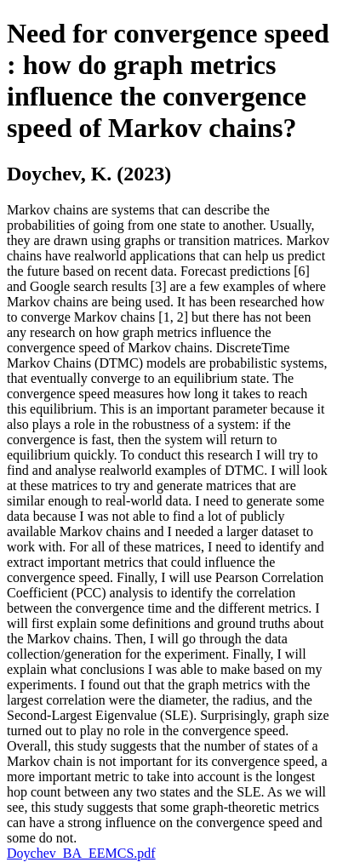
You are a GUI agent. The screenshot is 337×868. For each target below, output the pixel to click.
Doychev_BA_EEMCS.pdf (81, 853)
